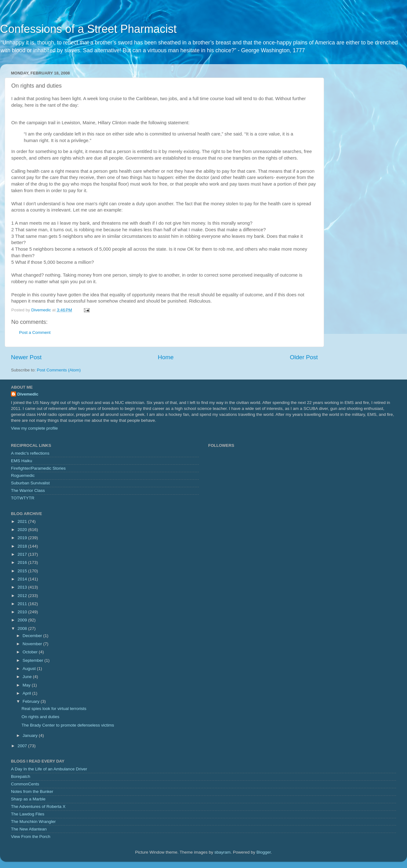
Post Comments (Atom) (59, 370)
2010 (23, 612)
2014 (23, 579)
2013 (23, 587)
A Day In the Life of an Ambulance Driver (49, 769)
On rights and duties (41, 717)
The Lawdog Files (28, 814)
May (27, 685)
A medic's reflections (30, 453)
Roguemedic (23, 475)
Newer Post (26, 357)
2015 (23, 571)
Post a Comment (35, 332)
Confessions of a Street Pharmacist (88, 29)
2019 (23, 538)
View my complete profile (34, 428)
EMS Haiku (22, 461)
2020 (23, 530)
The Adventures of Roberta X (38, 807)
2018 (23, 546)
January (31, 735)
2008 (23, 628)
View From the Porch (31, 837)
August (30, 669)
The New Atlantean (29, 829)
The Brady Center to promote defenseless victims (68, 725)
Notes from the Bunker (32, 791)
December (33, 636)
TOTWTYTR (23, 498)
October (31, 652)
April (27, 693)
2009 (23, 620)
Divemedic (28, 394)
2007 (23, 746)
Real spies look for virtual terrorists (54, 709)
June (28, 677)
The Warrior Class (28, 490)
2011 (23, 604)
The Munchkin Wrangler (33, 822)
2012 (23, 596)
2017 (23, 554)
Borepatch (21, 776)
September (33, 660)
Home (166, 357)
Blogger (264, 852)
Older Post (304, 357)
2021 (23, 521)
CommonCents (25, 784)
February (32, 701)
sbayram (223, 852)
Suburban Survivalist (30, 483)
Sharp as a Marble (28, 799)
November (33, 644)
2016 (23, 562)
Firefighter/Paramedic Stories (38, 468)
